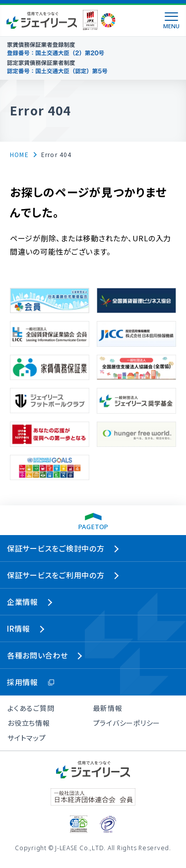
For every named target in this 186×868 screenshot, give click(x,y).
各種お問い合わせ (37, 655)
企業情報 (23, 602)
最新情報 (108, 708)
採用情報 (23, 682)
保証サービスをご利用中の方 (56, 575)
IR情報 (19, 628)
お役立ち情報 (29, 723)
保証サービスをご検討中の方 (56, 548)
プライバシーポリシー (127, 723)
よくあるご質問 (31, 708)
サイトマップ (27, 738)
